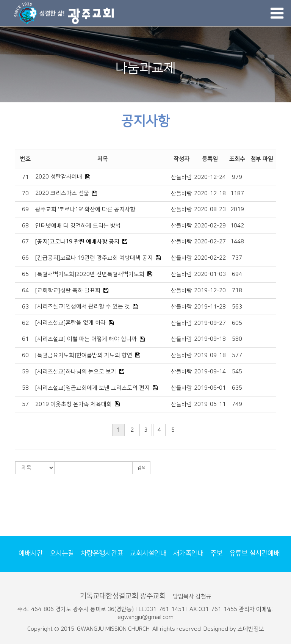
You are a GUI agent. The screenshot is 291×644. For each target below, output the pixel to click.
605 (237, 323)
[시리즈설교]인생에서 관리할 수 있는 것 (83, 306)
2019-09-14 (210, 372)
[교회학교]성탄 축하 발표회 (68, 291)
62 (25, 323)
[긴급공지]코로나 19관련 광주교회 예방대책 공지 (94, 258)
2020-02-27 (210, 242)
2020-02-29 (210, 226)
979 (237, 177)
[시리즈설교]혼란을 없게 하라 (70, 323)
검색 (141, 468)
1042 (237, 226)
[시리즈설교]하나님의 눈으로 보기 (76, 372)
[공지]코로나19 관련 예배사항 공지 (77, 242)
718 (237, 291)
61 (25, 339)
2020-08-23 (210, 209)
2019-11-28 (210, 307)
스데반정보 (251, 629)
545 (237, 372)
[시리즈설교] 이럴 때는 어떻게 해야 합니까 (86, 339)
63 (25, 307)
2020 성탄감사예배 (59, 177)
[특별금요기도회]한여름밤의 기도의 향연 (84, 355)
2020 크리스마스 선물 (62, 193)
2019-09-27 (210, 323)
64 (25, 291)
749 (237, 404)
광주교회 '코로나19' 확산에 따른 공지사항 (85, 209)
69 (25, 209)
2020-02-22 (210, 258)
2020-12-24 (210, 177)
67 (25, 242)
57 (25, 404)
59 (25, 372)
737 (237, 258)
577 (237, 355)
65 (25, 274)
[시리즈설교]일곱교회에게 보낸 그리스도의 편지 (92, 388)
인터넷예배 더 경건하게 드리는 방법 (78, 226)
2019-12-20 (210, 291)
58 (25, 388)
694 (237, 274)
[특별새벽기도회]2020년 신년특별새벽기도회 (90, 274)
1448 (237, 242)
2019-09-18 (210, 339)
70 (25, 194)
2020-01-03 (210, 274)
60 (25, 355)
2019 (237, 209)
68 (25, 226)
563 (237, 307)
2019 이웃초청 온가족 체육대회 (74, 404)
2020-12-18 (210, 194)
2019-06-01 (210, 388)
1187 (237, 194)
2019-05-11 (210, 404)
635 (237, 388)
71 (25, 177)
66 (25, 258)
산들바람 (181, 177)
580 (237, 339)
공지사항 (145, 121)
